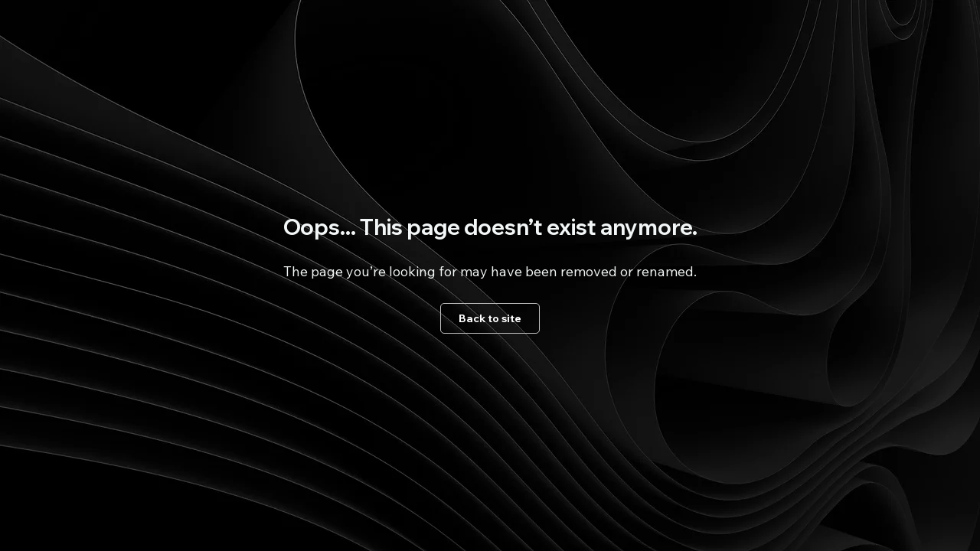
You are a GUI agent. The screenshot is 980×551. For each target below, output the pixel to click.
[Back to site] (490, 318)
